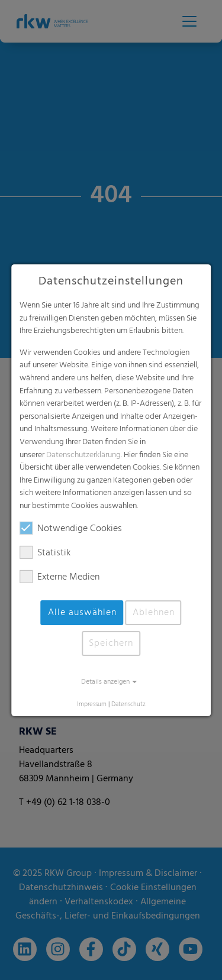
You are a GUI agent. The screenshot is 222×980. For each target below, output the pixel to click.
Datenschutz (128, 705)
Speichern (111, 643)
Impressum (92, 705)
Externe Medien (59, 577)
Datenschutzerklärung (83, 455)
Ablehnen (154, 613)
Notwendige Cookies (71, 529)
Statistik (45, 553)
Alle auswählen (82, 613)
